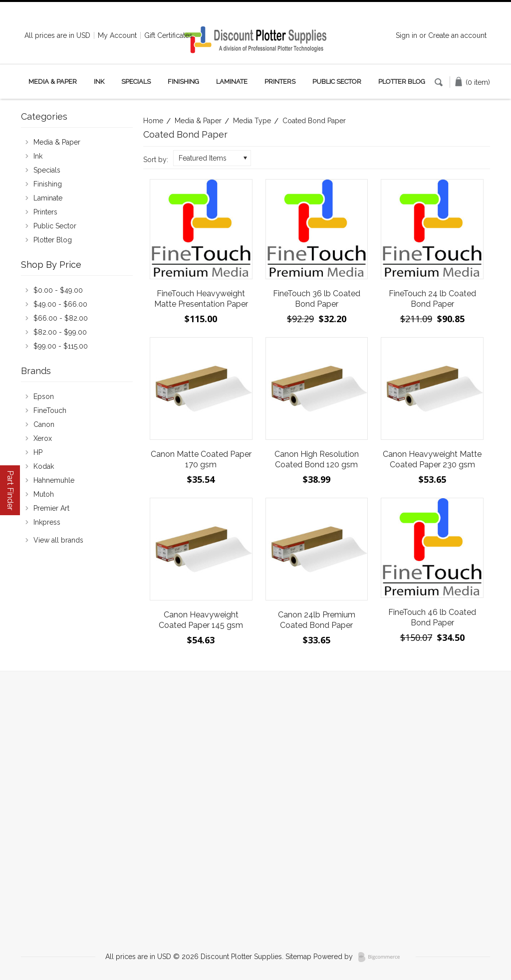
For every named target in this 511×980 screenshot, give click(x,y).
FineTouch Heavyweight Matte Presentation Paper (201, 299)
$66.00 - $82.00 (61, 318)
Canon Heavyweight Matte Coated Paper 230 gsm (432, 459)
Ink (99, 82)
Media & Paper (53, 82)
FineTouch (50, 410)
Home (153, 121)
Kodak (44, 466)
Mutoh (44, 494)
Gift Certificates (168, 35)
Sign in (406, 35)
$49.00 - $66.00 (60, 304)
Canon (44, 424)
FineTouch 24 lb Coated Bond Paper (432, 299)
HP (38, 452)
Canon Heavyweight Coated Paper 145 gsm (201, 620)
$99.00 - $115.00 (61, 346)
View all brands (58, 540)
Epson (44, 396)
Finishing (183, 82)
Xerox (43, 438)
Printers (280, 82)
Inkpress (47, 522)
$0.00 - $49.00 (58, 290)
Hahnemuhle (54, 480)
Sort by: (156, 160)
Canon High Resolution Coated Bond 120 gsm (317, 459)
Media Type (252, 121)
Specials (136, 82)
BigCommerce (382, 957)
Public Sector (337, 82)
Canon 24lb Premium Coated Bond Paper (317, 620)
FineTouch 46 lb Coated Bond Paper (432, 617)
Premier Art (51, 508)
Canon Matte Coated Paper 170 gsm (201, 459)
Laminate (232, 82)
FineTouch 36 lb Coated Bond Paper (317, 299)
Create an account (457, 35)
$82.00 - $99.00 (60, 332)
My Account (117, 35)
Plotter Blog (402, 82)
